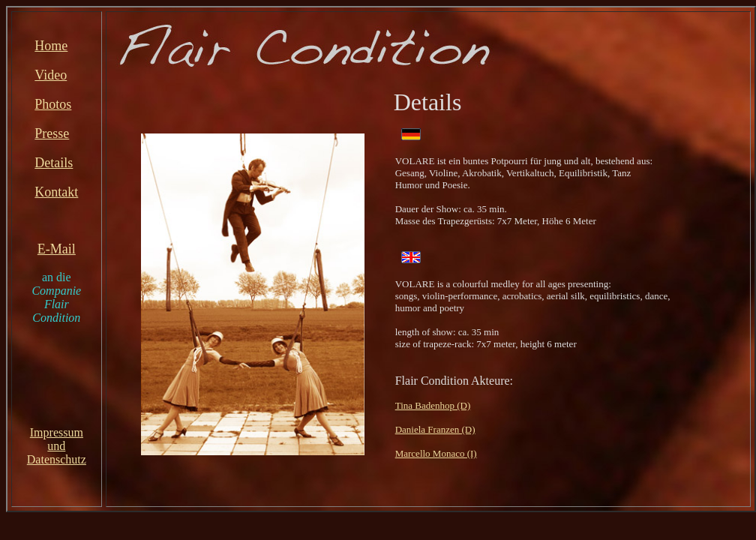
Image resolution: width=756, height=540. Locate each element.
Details (54, 163)
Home (51, 46)
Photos (53, 104)
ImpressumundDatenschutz (57, 446)
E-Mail (57, 249)
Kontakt (56, 192)
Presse (52, 133)
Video (51, 75)
